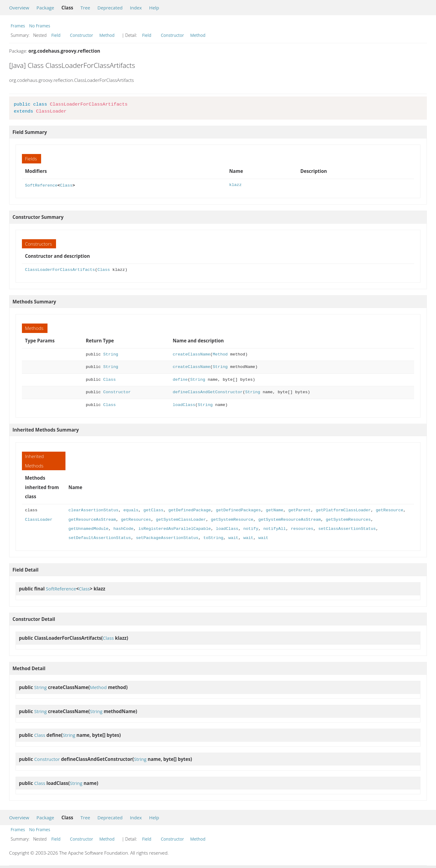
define (180, 379)
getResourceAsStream (92, 519)
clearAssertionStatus (93, 510)
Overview (19, 8)
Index (136, 8)
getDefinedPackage (190, 510)
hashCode (124, 528)
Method (107, 35)
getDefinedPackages (238, 510)
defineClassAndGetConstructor (208, 392)
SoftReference (41, 185)
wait (233, 537)
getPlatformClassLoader (343, 510)
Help (154, 8)
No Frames (40, 26)
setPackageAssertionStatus (167, 537)
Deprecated (110, 8)
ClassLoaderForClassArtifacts (60, 269)
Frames (18, 26)
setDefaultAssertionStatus (100, 537)
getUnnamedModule (88, 528)
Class (66, 185)
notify (251, 528)
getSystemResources (348, 519)
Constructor (82, 35)
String (111, 354)
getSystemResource (232, 519)
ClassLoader (39, 519)
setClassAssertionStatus (347, 528)
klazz (236, 185)
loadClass (184, 404)
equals (131, 510)
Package (45, 8)
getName (274, 510)
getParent (300, 510)
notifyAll (275, 528)
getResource (389, 510)
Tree (85, 8)
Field (56, 35)
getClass (153, 510)
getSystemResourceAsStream (289, 519)
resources (302, 528)
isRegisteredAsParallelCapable (175, 528)
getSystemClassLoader (181, 519)
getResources (136, 519)
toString (213, 537)
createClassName (191, 354)
